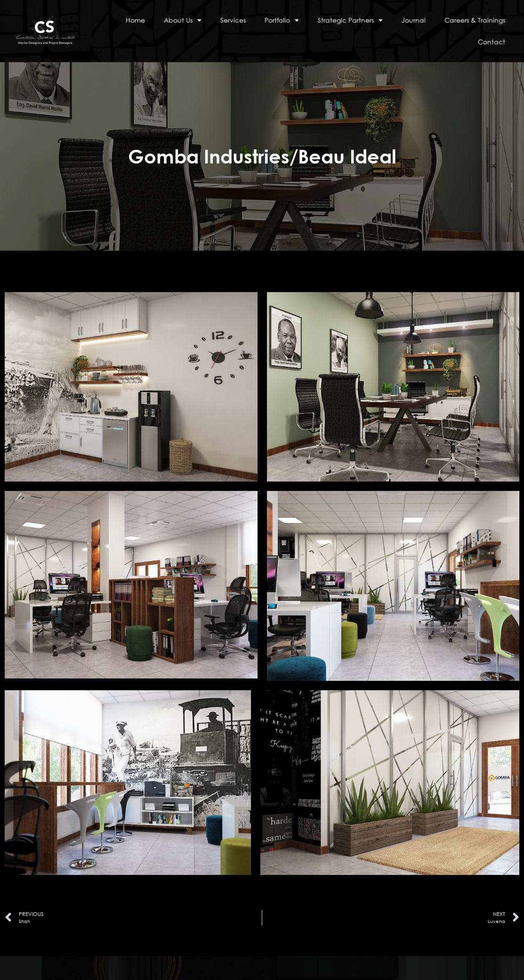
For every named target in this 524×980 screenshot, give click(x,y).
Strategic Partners (350, 20)
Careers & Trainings (475, 20)
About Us (183, 20)
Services (233, 20)
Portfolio (282, 20)
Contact (492, 42)
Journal (414, 20)
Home (135, 20)
